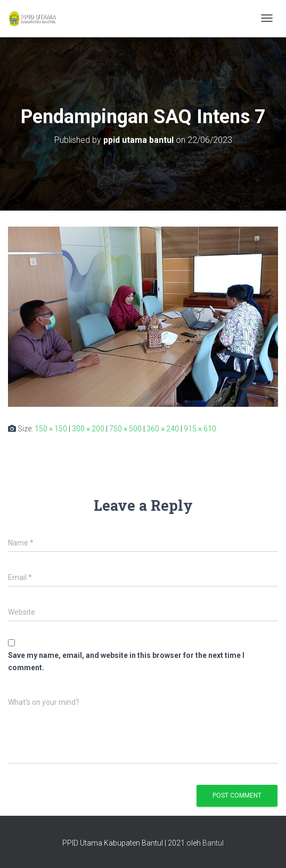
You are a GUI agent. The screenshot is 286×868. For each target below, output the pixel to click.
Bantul (213, 843)
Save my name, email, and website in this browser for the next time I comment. (126, 661)
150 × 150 (51, 429)
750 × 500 (125, 429)
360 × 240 (163, 429)
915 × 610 (200, 429)
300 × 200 (88, 429)
